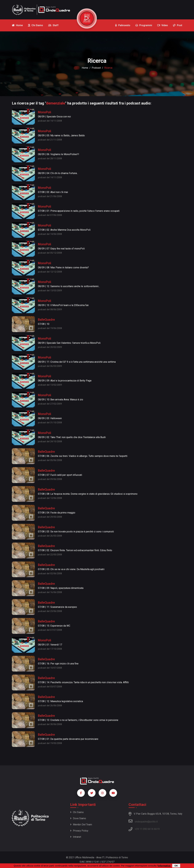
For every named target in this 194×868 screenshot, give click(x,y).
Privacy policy (79, 831)
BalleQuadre (46, 320)
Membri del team (81, 825)
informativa (164, 866)
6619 (157, 829)
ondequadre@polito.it (143, 821)
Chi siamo (77, 812)
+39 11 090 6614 (144, 829)
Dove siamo (78, 818)
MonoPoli (45, 112)
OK (176, 866)
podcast (96, 68)
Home (85, 68)
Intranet (76, 837)
